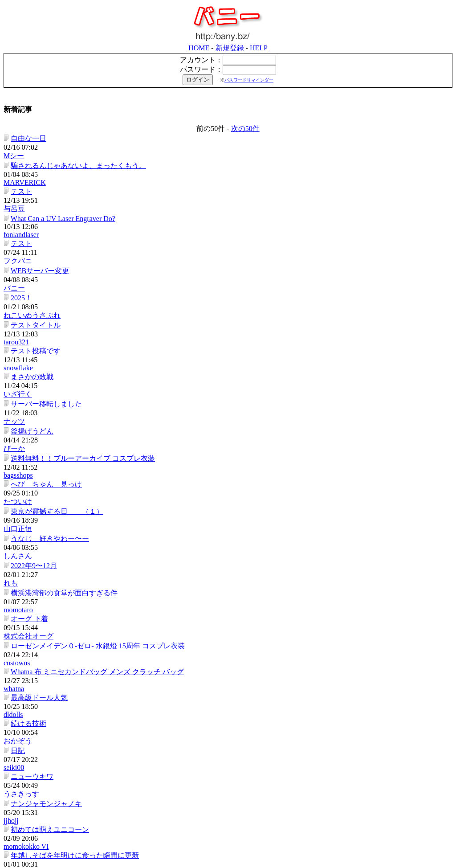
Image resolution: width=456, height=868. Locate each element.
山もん (231, 780)
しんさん (234, 324)
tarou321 (233, 207)
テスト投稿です (34, 221)
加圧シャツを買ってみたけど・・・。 (70, 706)
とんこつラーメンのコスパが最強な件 (70, 795)
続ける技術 (27, 427)
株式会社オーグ (245, 368)
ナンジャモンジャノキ (45, 471)
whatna (230, 398)
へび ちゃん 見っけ (45, 295)
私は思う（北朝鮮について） (56, 648)
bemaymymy (239, 706)
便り (16, 604)
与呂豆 (231, 134)
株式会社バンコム (162, 863)
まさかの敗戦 (31, 236)
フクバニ (234, 162)
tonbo (228, 648)
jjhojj (228, 471)
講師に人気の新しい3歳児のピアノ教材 (72, 559)
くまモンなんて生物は (45, 780)
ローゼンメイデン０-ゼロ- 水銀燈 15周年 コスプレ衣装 (96, 383)
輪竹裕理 (234, 589)
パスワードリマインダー (421, 36)
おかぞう (234, 427)
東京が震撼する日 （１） (56, 309)
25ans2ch (233, 809)
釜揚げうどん (31, 265)
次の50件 (245, 92)
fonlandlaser (238, 149)
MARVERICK (241, 119)
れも (227, 339)
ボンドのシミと (34, 765)
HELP (431, 4)
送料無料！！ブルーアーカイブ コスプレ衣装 (81, 280)
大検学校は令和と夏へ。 (49, 662)
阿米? (18, 530)
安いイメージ (241, 795)
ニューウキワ (31, 457)
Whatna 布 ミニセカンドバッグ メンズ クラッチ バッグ (96, 398)
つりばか (234, 633)
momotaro (235, 354)
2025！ (20, 192)
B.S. (226, 559)
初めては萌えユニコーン (49, 486)
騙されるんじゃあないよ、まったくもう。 (77, 119)
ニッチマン (238, 618)
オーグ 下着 (28, 368)
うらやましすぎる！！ (45, 633)
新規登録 (402, 4)
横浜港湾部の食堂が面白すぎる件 (63, 354)
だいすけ (234, 604)
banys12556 (237, 736)
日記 (16, 442)
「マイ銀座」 (301, 863)
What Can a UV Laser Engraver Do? (62, 149)
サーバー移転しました (45, 251)
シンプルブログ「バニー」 (235, 863)
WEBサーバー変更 (39, 177)
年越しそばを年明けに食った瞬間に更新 (73, 501)
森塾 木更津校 (34, 692)
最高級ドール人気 (38, 412)
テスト (20, 134)
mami (228, 545)
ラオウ (231, 515)
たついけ (234, 295)
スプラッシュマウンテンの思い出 (63, 824)
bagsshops (235, 280)
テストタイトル (34, 207)
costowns (233, 383)
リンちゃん (27, 515)
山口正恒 (234, 309)
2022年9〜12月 (33, 339)
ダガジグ (234, 751)
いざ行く (234, 236)
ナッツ (231, 251)
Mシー (230, 104)
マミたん (234, 574)
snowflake (235, 221)
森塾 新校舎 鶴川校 (45, 721)
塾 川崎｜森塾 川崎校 (43, 677)
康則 (227, 662)
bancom (245, 854)
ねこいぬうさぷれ (248, 192)
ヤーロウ (234, 501)
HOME (371, 4)
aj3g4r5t (232, 824)
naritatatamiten (241, 765)
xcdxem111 (236, 721)
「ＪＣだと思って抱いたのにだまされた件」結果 (88, 589)
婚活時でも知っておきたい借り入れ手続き (77, 545)
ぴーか (231, 265)
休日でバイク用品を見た (49, 736)
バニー (231, 177)
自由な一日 (27, 104)
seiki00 (230, 442)
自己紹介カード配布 (41, 574)
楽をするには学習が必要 (49, 618)
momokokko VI (242, 486)
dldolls (230, 412)
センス (20, 809)
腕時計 (20, 751)
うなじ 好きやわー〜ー (49, 324)
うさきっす (238, 457)
